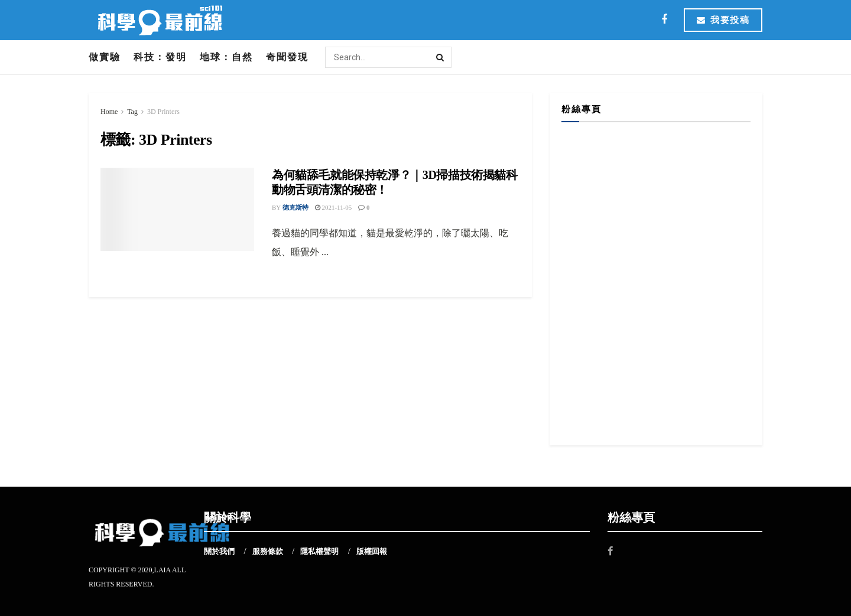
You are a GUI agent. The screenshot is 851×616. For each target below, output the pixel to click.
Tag (132, 112)
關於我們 (219, 551)
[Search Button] (441, 57)
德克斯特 (295, 207)
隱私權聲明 (319, 551)
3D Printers (163, 112)
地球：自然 (226, 57)
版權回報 (372, 551)
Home (109, 112)
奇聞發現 (287, 57)
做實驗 (105, 57)
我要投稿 (723, 20)
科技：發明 (160, 57)
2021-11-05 (334, 207)
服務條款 (268, 551)
